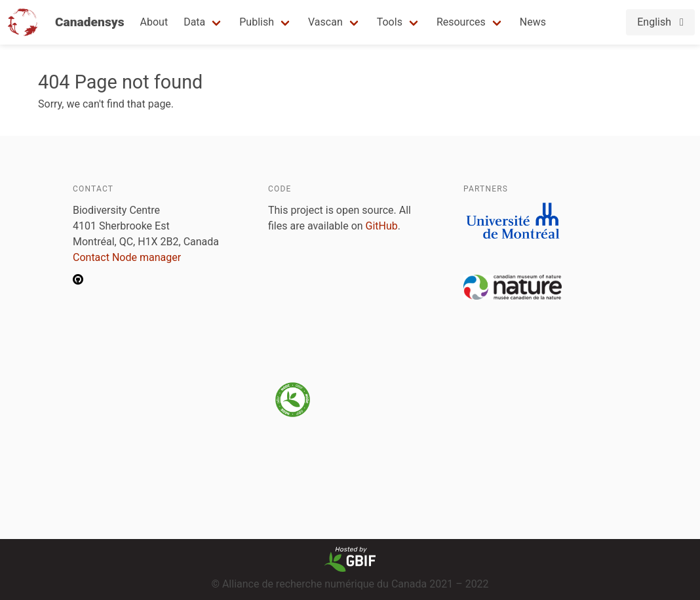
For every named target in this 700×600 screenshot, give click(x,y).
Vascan (325, 22)
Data (194, 22)
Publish (257, 22)
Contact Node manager (127, 257)
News (533, 22)
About (154, 22)
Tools (390, 22)
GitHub (382, 226)
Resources (461, 22)
